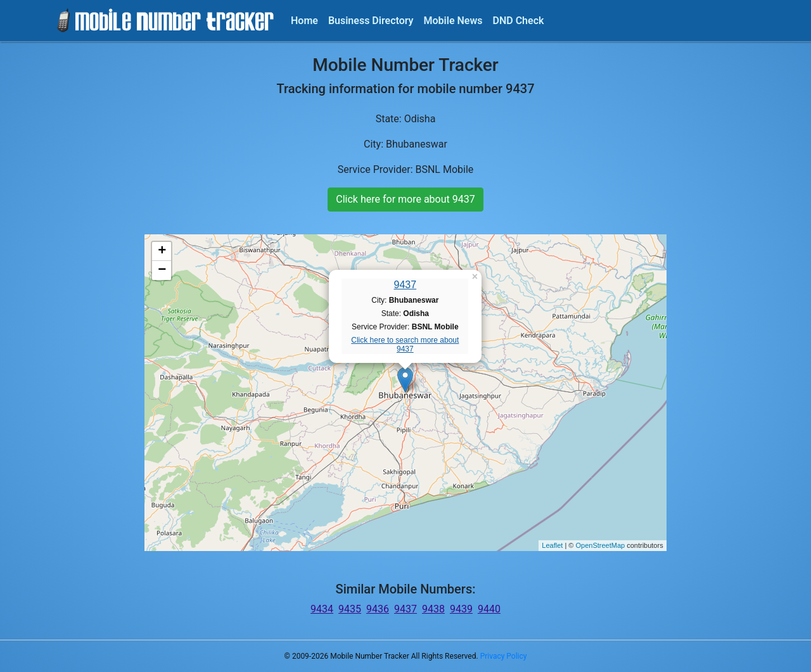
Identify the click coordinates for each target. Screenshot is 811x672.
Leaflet (552, 545)
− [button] (162, 270)
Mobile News (453, 21)
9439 (461, 609)
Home (304, 21)
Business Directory (371, 21)
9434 (322, 609)
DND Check (518, 21)
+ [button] (162, 251)
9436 (378, 609)
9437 (405, 285)
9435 (350, 609)
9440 (489, 609)
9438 (433, 609)
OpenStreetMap (600, 545)
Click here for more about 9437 (405, 199)
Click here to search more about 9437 (405, 345)
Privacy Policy (504, 656)
